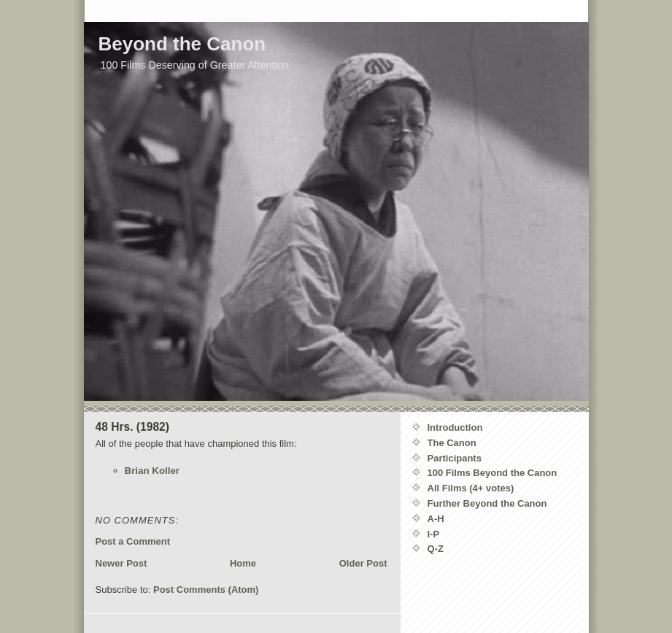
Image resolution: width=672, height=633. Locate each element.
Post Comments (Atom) (206, 590)
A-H (436, 519)
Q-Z (436, 549)
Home (243, 563)
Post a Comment (133, 541)
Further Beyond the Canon (487, 503)
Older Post (363, 563)
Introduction (455, 427)
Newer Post (121, 563)
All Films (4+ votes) (471, 488)
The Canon (452, 443)
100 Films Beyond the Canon (493, 473)
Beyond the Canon (182, 44)
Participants (455, 458)
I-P (434, 534)
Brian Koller (152, 471)
